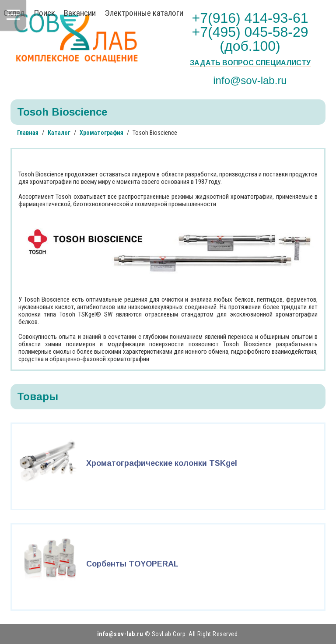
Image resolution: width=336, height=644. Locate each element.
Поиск (44, 13)
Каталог (59, 133)
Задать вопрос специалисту (250, 63)
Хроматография (101, 133)
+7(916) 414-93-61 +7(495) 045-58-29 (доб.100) (250, 32)
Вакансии (80, 13)
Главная (28, 133)
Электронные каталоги (144, 13)
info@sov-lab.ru (250, 80)
